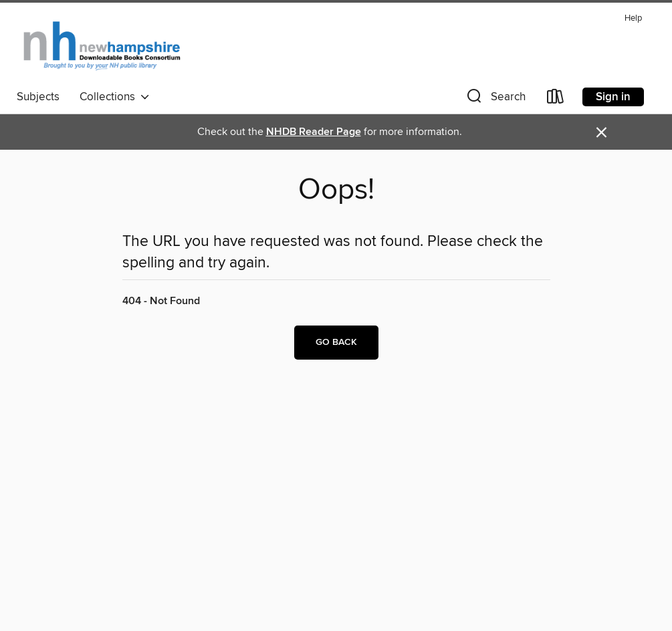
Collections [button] (115, 97)
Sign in (613, 97)
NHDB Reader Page (314, 132)
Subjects (38, 97)
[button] (495, 99)
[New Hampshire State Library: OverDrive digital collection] (103, 46)
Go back (336, 342)
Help (633, 18)
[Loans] (556, 99)
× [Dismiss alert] (601, 133)
